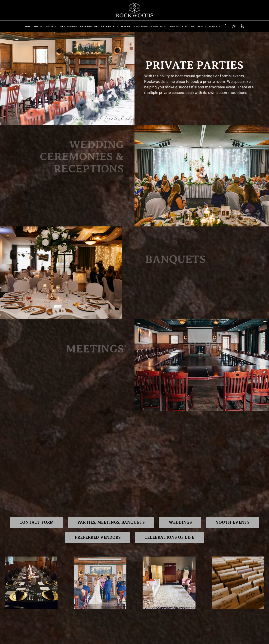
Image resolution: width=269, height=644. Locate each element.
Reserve (126, 26)
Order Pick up (110, 26)
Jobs (185, 26)
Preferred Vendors (97, 537)
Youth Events (234, 522)
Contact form (35, 522)
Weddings (181, 522)
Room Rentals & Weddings (149, 26)
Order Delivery (90, 26)
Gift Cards (198, 26)
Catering (173, 26)
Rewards (214, 26)
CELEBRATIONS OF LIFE (170, 537)
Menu (28, 26)
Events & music (69, 26)
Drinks (38, 26)
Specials (51, 26)
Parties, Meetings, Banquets (111, 522)
